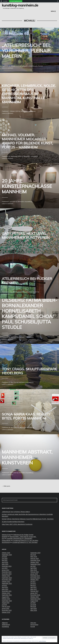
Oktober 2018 (35, 562)
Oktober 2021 (6, 593)
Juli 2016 (33, 603)
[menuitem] (1, 1)
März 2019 (34, 557)
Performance (34, 625)
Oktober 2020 (6, 599)
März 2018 (34, 570)
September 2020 (7, 601)
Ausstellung (5, 626)
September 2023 (7, 578)
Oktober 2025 (6, 553)
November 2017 (35, 578)
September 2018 (35, 564)
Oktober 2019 (6, 612)
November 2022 (7, 580)
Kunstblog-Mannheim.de (20, 5)
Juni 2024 (5, 568)
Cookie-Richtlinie (42, 641)
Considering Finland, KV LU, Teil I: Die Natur (26, 540)
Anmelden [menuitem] (5, 1)
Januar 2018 (34, 574)
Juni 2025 (5, 558)
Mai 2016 (33, 606)
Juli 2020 (4, 605)
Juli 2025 (4, 557)
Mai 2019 (33, 555)
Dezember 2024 (7, 566)
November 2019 (7, 610)
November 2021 (7, 591)
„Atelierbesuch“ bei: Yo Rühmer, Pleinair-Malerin (16, 512)
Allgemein (5, 623)
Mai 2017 (33, 585)
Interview (33, 623)
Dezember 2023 (7, 572)
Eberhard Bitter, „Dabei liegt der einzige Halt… (23, 537)
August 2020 (6, 603)
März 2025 (5, 564)
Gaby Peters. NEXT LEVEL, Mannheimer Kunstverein (17, 524)
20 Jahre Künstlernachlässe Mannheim (13, 522)
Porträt (33, 626)
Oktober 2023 (6, 576)
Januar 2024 (6, 570)
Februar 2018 (34, 572)
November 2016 (35, 595)
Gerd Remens (6, 542)
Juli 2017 (33, 582)
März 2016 (34, 610)
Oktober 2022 (6, 582)
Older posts (6, 486)
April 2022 (5, 587)
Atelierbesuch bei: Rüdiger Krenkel (23, 535)
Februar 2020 (6, 606)
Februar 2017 (34, 591)
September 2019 (35, 553)
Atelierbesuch (6, 625)
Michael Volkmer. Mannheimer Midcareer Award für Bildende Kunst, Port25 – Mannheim (28, 519)
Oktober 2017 (35, 580)
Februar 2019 (34, 558)
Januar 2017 (34, 593)
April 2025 (5, 562)
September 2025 (7, 555)
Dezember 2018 (35, 560)
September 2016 (35, 599)
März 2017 (34, 589)
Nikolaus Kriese (6, 535)
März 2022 (5, 589)
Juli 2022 (4, 585)
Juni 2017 (33, 583)
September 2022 (7, 583)
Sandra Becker (6, 540)
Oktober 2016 (35, 597)
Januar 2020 (6, 608)
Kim (3, 538)
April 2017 (34, 587)
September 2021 (7, 595)
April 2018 (34, 568)
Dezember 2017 (35, 576)
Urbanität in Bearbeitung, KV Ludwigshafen (19, 538)
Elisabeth (5, 537)
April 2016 (34, 608)
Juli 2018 (33, 566)
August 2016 (34, 601)
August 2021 (6, 597)
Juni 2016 (33, 605)
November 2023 (7, 574)
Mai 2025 (5, 560)
